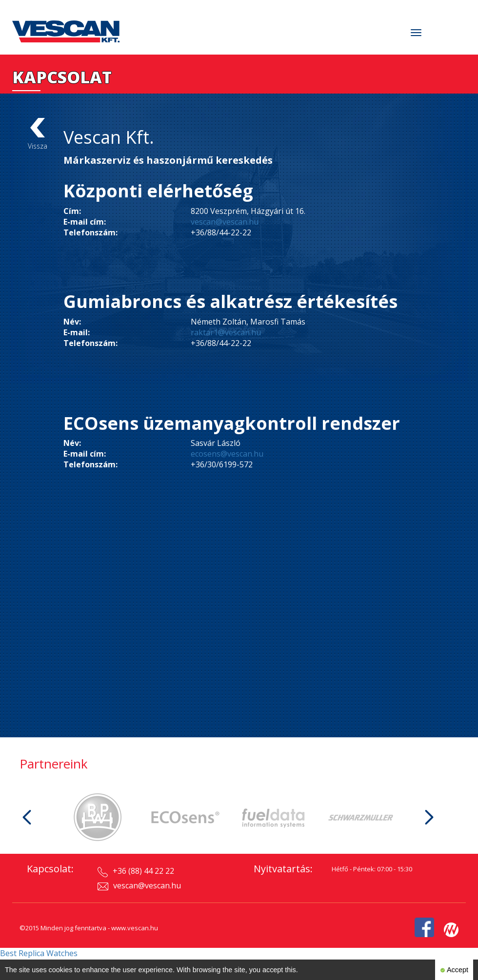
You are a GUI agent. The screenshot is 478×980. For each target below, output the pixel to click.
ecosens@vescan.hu (227, 454)
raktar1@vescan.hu (226, 332)
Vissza (38, 134)
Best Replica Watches (39, 953)
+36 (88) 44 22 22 (136, 871)
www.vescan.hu (135, 928)
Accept (454, 970)
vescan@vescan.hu (225, 222)
